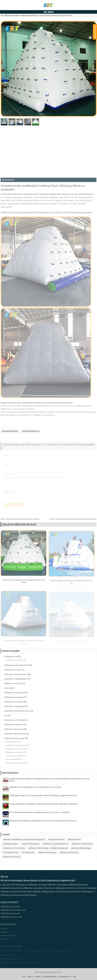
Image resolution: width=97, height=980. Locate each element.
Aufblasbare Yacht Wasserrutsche (17, 711)
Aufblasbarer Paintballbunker (16, 679)
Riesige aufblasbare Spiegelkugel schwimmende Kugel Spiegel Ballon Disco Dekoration (44, 804)
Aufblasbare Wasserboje (14, 729)
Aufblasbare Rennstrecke (14, 697)
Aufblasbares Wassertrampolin (16, 745)
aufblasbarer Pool (74, 840)
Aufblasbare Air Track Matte (15, 720)
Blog (75, 977)
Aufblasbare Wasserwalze (47, 852)
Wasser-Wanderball (13, 759)
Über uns (30, 977)
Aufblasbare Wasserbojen (30, 844)
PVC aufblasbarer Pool (11, 852)
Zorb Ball (8, 688)
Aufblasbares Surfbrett (56, 840)
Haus (24, 977)
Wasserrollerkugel (12, 742)
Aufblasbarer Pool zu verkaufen (14, 848)
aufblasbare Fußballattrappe (81, 848)
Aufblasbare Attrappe (13, 670)
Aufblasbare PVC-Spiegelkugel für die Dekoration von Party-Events (35, 787)
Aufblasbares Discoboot (14, 756)
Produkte (38, 977)
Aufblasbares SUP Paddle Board (17, 665)
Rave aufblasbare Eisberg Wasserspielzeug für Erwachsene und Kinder (73, 519)
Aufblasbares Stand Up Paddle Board (55, 844)
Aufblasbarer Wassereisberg (29, 16)
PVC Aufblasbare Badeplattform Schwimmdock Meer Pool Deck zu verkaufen (40, 812)
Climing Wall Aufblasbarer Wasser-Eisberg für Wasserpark (20, 519)
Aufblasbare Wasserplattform (16, 674)
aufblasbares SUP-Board (12, 857)
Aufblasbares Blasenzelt (14, 725)
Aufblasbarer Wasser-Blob (15, 752)
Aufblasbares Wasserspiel (12, 16)
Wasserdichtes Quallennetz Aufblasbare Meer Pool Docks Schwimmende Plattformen (43, 821)
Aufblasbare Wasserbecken (15, 734)
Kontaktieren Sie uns (65, 977)
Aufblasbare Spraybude (13, 684)
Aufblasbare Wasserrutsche (15, 763)
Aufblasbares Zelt (11, 657)
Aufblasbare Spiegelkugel (14, 706)
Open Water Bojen (28, 852)
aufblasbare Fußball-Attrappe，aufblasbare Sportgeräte (48, 848)
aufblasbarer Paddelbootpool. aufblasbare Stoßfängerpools (24, 840)
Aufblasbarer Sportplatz (14, 702)
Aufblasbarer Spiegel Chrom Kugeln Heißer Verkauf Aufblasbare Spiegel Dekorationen (43, 796)
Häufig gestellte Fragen (50, 977)
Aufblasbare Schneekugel (14, 693)
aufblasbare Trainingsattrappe (82, 844)
